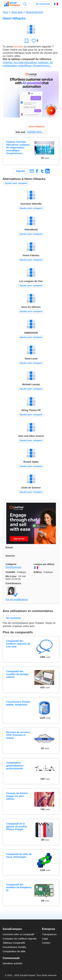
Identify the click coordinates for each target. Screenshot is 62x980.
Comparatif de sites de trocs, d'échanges (19, 856)
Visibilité (10, 572)
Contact (46, 943)
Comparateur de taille (14, 951)
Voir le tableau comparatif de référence (27, 59)
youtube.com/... (35, 132)
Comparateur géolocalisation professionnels (15, 766)
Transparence (49, 934)
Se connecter (43, 4)
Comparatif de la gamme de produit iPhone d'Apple (16, 827)
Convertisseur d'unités (14, 947)
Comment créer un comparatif (18, 934)
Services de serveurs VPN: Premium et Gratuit (18, 735)
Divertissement (35, 12)
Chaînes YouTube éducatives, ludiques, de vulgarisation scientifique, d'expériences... (18, 148)
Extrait (9, 547)
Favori (27, 41)
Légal (45, 939)
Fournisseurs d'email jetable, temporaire (18, 703)
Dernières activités (12, 963)
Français (56, 4)
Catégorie (11, 564)
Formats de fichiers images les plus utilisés (17, 796)
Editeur (38, 572)
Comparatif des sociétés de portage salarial (17, 674)
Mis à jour (11, 576)
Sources (10, 556)
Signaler (21, 171)
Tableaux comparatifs (14, 943)
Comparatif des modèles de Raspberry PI (19, 887)
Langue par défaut (44, 564)
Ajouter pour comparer (16, 183)
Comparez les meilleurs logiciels (20, 939)
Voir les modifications (17, 599)
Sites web (17, 12)
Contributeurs (13, 583)
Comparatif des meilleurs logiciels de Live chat (18, 644)
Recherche (25, 4)
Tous (5, 12)
